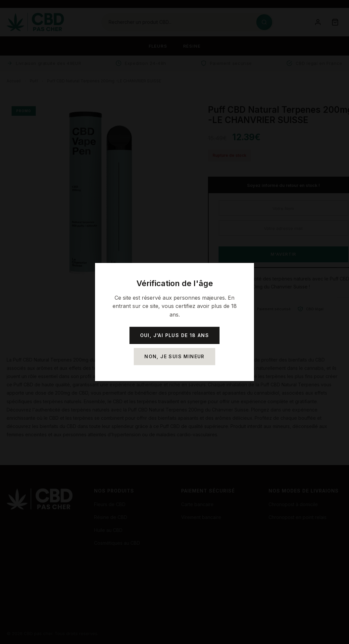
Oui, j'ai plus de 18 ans (175, 335)
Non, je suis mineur (174, 356)
